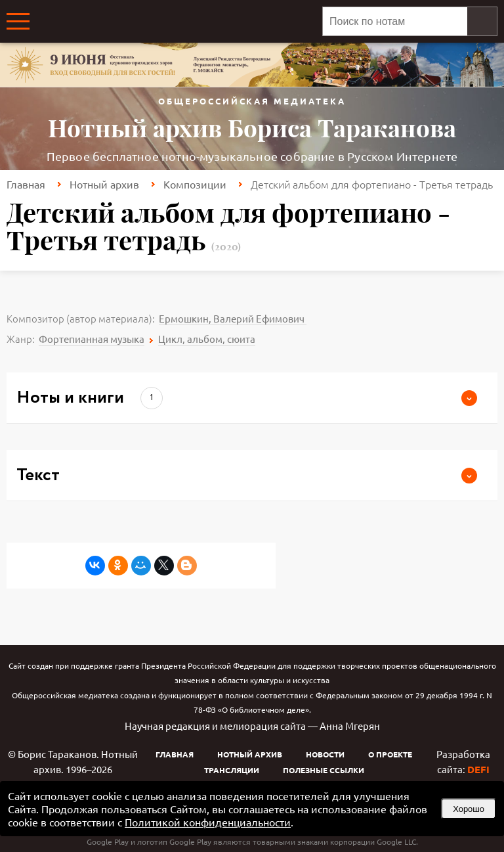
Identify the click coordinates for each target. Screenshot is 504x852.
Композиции (195, 184)
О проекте (390, 754)
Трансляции (232, 770)
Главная (26, 184)
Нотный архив (104, 184)
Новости (325, 754)
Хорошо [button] (469, 809)
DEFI (478, 769)
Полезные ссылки (324, 770)
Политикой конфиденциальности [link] (208, 822)
